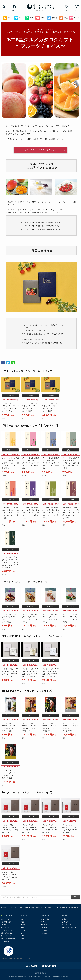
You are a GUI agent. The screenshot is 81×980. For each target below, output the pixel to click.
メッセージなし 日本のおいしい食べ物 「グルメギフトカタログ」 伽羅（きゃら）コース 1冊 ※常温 (71, 513)
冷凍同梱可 (24, 936)
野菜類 (29, 18)
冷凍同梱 (52, 18)
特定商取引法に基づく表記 (70, 928)
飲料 (22, 939)
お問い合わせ (5, 942)
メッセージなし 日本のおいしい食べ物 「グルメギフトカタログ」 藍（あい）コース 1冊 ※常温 (51, 463)
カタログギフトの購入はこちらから (41, 150)
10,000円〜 (45, 930)
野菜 (22, 922)
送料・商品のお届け (7, 933)
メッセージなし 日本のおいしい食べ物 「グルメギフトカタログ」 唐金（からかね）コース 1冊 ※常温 (10, 562)
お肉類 (40, 18)
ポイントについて (6, 936)
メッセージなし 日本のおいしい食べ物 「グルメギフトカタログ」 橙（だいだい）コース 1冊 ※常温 (10, 463)
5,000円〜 (44, 925)
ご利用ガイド (5, 925)
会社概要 (64, 919)
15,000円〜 (45, 933)
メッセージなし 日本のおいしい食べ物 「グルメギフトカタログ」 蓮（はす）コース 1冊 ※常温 (31, 463)
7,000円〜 (44, 928)
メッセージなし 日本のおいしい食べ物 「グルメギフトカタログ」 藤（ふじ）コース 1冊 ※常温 (31, 513)
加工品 (63, 18)
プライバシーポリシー (68, 925)
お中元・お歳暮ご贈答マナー (9, 939)
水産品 (18, 18)
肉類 (22, 928)
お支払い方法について (7, 930)
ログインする (5, 919)
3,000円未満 (45, 919)
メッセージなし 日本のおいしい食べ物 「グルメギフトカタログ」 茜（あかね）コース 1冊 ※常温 (10, 513)
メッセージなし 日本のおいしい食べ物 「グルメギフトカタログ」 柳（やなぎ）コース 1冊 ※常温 (51, 513)
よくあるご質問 (5, 928)
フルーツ (7, 18)
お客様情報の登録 (6, 922)
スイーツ (74, 18)
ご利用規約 (65, 922)
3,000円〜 (44, 922)
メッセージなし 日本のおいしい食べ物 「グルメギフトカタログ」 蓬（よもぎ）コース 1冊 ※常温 (71, 463)
